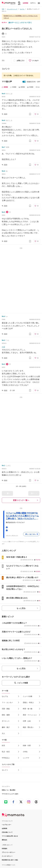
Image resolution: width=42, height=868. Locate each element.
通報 (3, 60)
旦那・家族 (6, 681)
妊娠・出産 (27, 718)
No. (3, 94)
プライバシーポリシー (9, 824)
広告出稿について (7, 804)
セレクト (5, 742)
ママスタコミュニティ (9, 845)
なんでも (5, 668)
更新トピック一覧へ (21, 500)
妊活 (3, 718)
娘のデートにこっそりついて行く (20, 23)
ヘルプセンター (6, 797)
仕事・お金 (27, 693)
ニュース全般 (28, 668)
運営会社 (4, 812)
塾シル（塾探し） (7, 848)
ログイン (33, 3)
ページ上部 (21, 857)
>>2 (3, 347)
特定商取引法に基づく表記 (10, 832)
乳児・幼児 (6, 724)
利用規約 (4, 821)
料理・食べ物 (28, 681)
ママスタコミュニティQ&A (10, 766)
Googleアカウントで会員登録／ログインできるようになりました (21, 17)
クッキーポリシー (7, 828)
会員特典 (4, 801)
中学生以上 (6, 730)
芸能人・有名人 (28, 675)
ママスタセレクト (7, 841)
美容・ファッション (30, 687)
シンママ (26, 730)
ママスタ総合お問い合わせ (10, 808)
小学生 (25, 724)
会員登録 (25, 3)
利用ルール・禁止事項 (9, 762)
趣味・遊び (6, 699)
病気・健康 (6, 687)
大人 (3, 705)
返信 (6, 114)
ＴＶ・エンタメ (7, 675)
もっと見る (21, 580)
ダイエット (6, 693)
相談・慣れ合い (28, 699)
